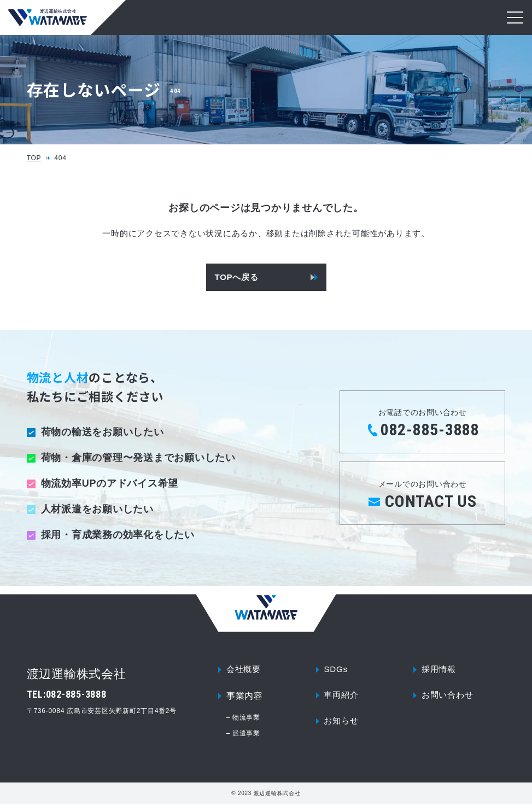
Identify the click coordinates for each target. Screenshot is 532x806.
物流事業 (246, 719)
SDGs (336, 670)
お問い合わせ (449, 697)
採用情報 (440, 670)
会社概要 (245, 670)
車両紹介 (342, 697)
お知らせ (342, 725)
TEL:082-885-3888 (67, 694)
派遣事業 (246, 735)
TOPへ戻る (237, 277)
